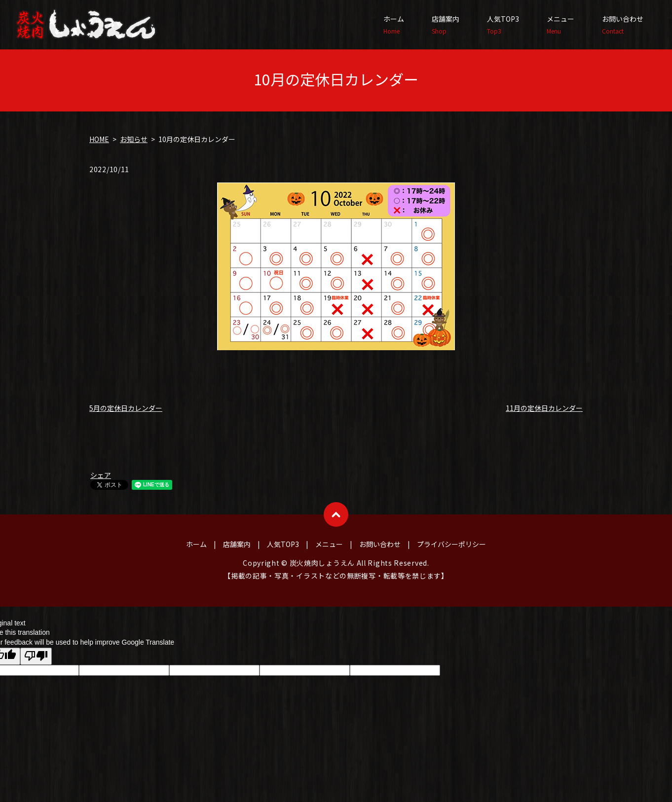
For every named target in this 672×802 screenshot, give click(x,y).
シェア (101, 475)
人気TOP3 (503, 25)
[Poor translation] (36, 656)
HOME (99, 139)
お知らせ (134, 139)
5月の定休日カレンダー (126, 408)
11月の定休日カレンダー (544, 408)
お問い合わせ (623, 25)
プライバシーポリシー (451, 544)
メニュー (560, 25)
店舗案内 (446, 25)
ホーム (394, 25)
